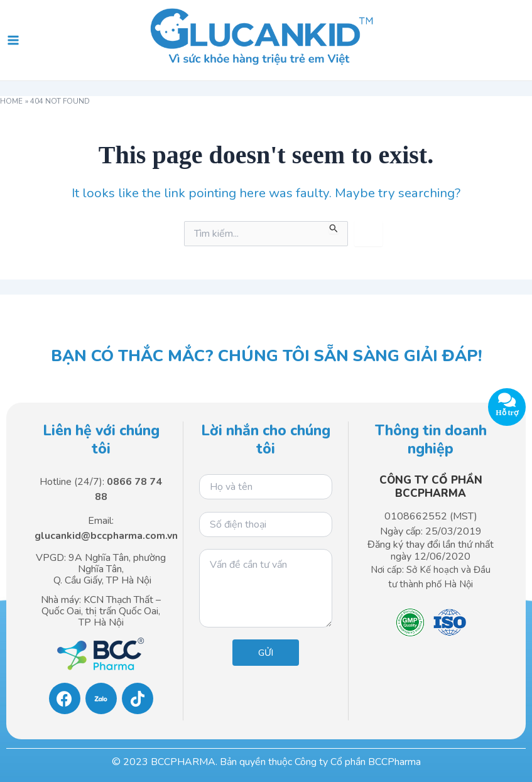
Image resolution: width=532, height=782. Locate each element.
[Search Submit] (334, 227)
